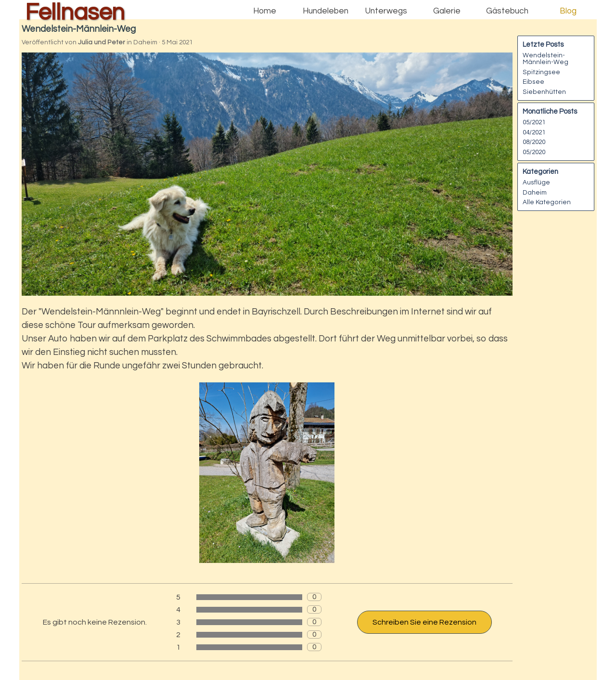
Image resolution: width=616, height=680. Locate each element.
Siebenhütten (544, 92)
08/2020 (534, 142)
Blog (568, 11)
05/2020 (534, 152)
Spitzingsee (541, 72)
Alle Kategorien (547, 202)
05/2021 (534, 122)
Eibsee (533, 82)
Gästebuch (507, 11)
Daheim (535, 193)
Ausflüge (536, 183)
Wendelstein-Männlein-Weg (545, 59)
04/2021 (534, 132)
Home (265, 11)
